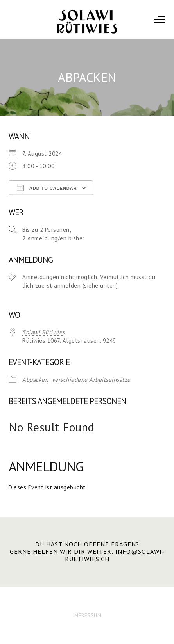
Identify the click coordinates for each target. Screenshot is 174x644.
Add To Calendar (47, 188)
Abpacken (35, 380)
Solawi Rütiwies (44, 332)
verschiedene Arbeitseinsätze (91, 380)
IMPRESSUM (87, 615)
